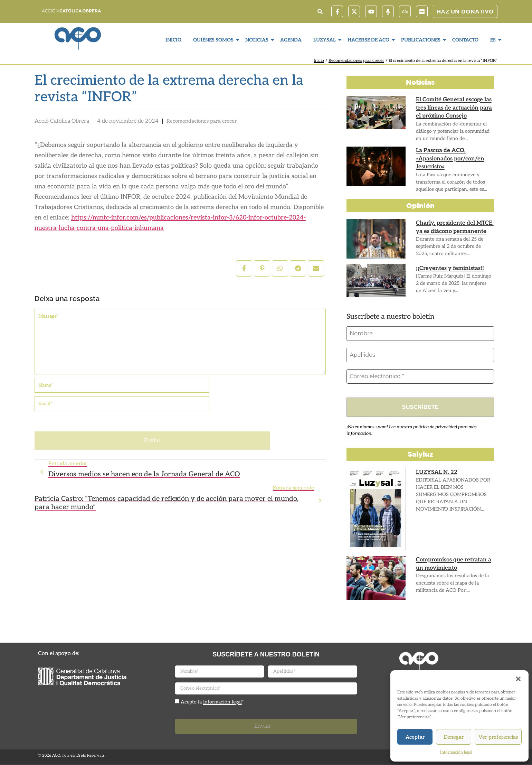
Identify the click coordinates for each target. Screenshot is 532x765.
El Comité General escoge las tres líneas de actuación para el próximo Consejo (453, 108)
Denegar (454, 737)
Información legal (456, 752)
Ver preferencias (498, 737)
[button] (518, 679)
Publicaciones (422, 40)
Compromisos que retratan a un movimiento (453, 564)
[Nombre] (420, 334)
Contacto (465, 40)
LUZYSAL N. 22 (436, 472)
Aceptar (415, 737)
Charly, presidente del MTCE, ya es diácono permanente (453, 227)
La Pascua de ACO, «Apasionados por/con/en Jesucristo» (449, 158)
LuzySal (325, 40)
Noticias (258, 40)
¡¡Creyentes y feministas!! (449, 268)
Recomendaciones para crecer (356, 61)
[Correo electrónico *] (420, 376)
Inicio (173, 40)
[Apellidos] (420, 355)
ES (494, 40)
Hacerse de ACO (369, 40)
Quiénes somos (214, 40)
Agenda (291, 40)
